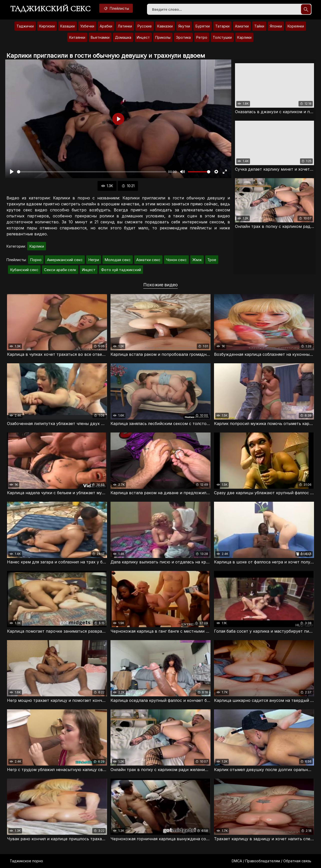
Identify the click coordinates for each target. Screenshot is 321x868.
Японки (276, 26)
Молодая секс (118, 260)
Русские (145, 26)
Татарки (222, 26)
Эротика (183, 37)
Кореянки (296, 26)
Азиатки (242, 26)
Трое (212, 260)
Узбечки (87, 26)
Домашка (123, 37)
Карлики (244, 37)
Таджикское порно (26, 861)
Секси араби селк (60, 270)
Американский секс (65, 260)
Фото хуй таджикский (121, 270)
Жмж (197, 260)
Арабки (106, 26)
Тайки (259, 26)
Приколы (163, 37)
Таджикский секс (50, 9)
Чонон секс (176, 260)
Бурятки (203, 26)
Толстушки (222, 37)
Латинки (125, 26)
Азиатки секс (148, 260)
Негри (94, 260)
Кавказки (165, 26)
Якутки (184, 26)
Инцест (143, 37)
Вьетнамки (100, 37)
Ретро (202, 37)
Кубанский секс (24, 270)
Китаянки (77, 37)
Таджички (25, 26)
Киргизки (47, 26)
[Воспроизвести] (12, 172)
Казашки (67, 26)
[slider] (91, 172)
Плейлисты (116, 8)
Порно (36, 260)
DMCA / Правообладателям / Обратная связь (271, 861)
